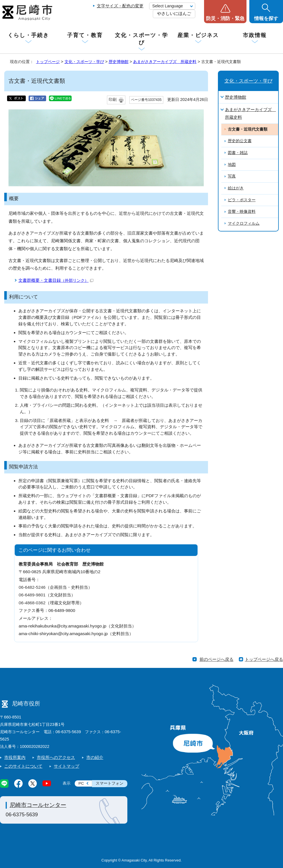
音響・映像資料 (242, 212)
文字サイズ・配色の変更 (120, 6)
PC (81, 783)
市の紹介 (95, 757)
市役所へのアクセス (56, 757)
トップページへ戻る (264, 659)
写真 (232, 176)
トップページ (48, 62)
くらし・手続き (28, 35)
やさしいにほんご (174, 13)
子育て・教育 (85, 35)
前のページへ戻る (216, 659)
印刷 (113, 100)
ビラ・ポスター (242, 200)
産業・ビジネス (198, 35)
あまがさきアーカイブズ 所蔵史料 (165, 62)
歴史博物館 (119, 62)
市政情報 (255, 35)
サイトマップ (67, 766)
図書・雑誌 (238, 153)
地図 (232, 165)
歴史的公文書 (240, 141)
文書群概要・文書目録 (56, 280)
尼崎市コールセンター (38, 805)
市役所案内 (15, 757)
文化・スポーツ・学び (141, 39)
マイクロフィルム (244, 223)
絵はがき (236, 188)
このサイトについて (23, 766)
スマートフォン (110, 783)
